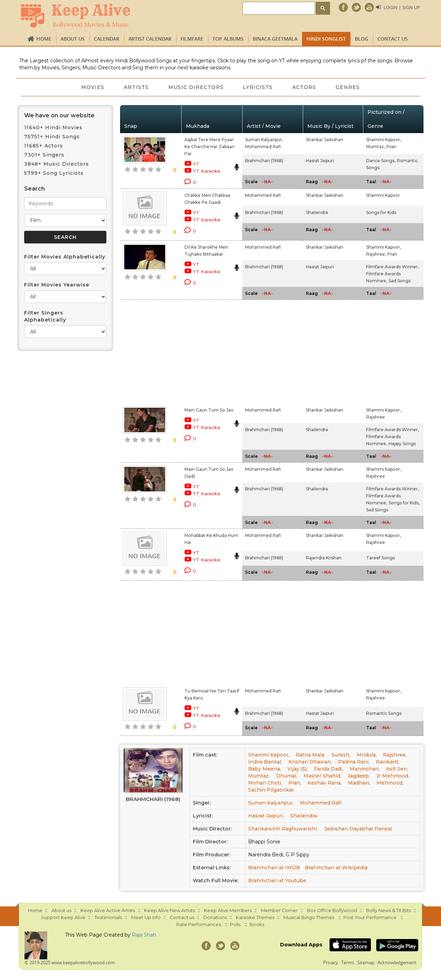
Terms (348, 962)
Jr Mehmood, (393, 776)
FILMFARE (192, 39)
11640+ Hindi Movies (53, 127)
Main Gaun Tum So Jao (209, 410)
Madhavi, (359, 783)
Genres (348, 87)
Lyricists (258, 87)
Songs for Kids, (404, 503)
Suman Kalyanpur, (264, 140)
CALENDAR (107, 39)
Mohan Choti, (265, 783)
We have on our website (59, 115)
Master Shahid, (322, 776)
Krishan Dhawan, (310, 762)
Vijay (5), (297, 769)
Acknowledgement (397, 962)
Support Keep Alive (63, 917)
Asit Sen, (397, 769)
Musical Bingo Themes (309, 917)
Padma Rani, (354, 762)
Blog (362, 39)
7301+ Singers (44, 155)
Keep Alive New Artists (170, 910)
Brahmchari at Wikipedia (336, 868)
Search (34, 189)
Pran (391, 147)
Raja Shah (144, 935)
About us (73, 39)
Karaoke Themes (255, 917)
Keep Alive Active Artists (108, 910)
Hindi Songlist (326, 39)
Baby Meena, (265, 769)
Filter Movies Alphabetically (65, 257)
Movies (93, 87)
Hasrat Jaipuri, (266, 816)
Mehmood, (390, 783)
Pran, (295, 783)
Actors (304, 87)
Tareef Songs (380, 558)
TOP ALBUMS (228, 39)
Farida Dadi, (329, 769)
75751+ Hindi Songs (52, 137)
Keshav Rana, (325, 783)
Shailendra (317, 212)
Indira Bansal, (265, 762)
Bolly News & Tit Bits (388, 910)
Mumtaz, (376, 147)
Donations (215, 917)
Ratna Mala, (310, 755)
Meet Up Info (146, 917)
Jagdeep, (359, 776)
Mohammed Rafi (263, 147)
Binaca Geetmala (275, 39)
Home (44, 39)
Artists (136, 87)
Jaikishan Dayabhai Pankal (358, 829)
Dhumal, (287, 776)
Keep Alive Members (228, 910)
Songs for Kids (381, 212)
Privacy (331, 962)
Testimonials (108, 917)
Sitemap (366, 962)
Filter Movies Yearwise (57, 285)
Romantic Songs (384, 713)
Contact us (393, 39)
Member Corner (279, 910)
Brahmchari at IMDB (274, 868)
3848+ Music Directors (57, 164)
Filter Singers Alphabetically (45, 316)
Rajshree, (376, 254)
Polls (235, 924)
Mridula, (367, 755)
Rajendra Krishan (324, 558)
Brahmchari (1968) (264, 161)
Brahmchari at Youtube (277, 881)
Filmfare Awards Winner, (393, 267)
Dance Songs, (381, 161)
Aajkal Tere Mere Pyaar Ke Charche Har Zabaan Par (209, 147)
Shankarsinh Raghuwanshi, (283, 829)
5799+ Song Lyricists (54, 173)
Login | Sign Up (402, 7)
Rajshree (376, 417)
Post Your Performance (370, 917)
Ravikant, (388, 762)
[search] (278, 9)
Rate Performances (199, 924)
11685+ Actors (44, 146)
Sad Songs (400, 281)
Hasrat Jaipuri (320, 161)
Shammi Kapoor (383, 195)
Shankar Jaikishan (325, 140)
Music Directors (196, 87)
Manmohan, (365, 769)
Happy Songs (402, 444)
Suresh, (341, 755)
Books (257, 924)
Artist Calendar (150, 39)
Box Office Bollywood (332, 910)
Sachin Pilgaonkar (271, 790)
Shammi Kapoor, (384, 140)
